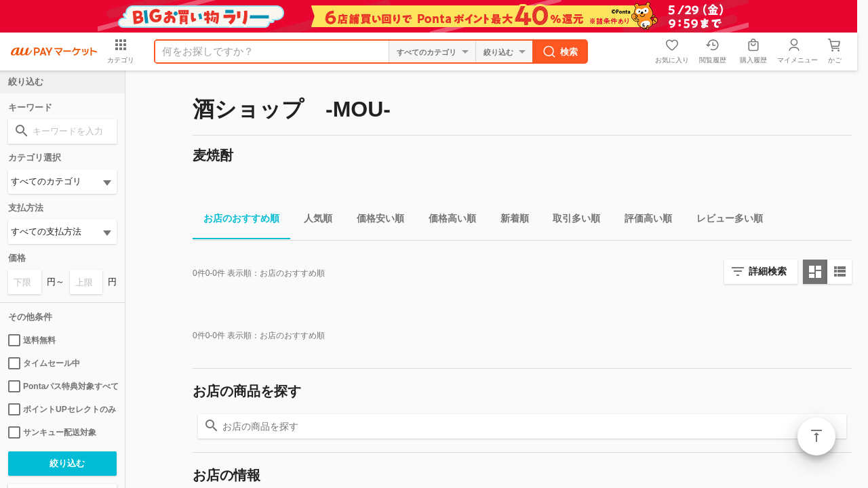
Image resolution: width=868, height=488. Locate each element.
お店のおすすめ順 (236, 221)
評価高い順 (643, 221)
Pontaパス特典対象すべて (62, 386)
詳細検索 (768, 271)
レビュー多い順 (724, 221)
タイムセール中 (44, 363)
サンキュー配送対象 (52, 432)
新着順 (509, 221)
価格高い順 (447, 221)
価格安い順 (375, 221)
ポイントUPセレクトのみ (62, 409)
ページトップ (816, 436)
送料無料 (32, 340)
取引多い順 (571, 221)
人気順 (313, 221)
